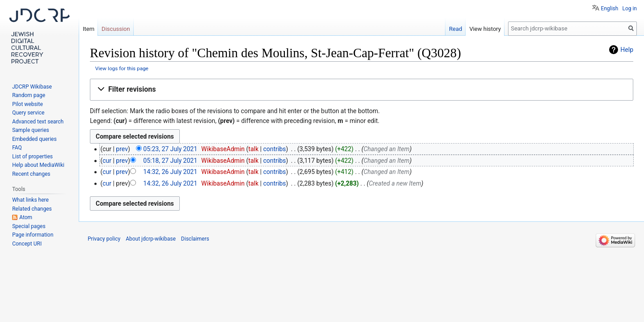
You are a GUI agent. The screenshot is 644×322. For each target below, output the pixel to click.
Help (627, 50)
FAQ (17, 148)
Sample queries (31, 130)
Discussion (116, 29)
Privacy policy (104, 239)
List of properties (32, 157)
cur (107, 161)
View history (485, 29)
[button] (362, 90)
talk (253, 149)
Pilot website (28, 104)
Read (455, 29)
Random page (29, 95)
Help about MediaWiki (38, 165)
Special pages (29, 226)
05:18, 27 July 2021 (170, 161)
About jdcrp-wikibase (151, 239)
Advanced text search (38, 122)
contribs (274, 149)
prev (122, 149)
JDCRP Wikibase (32, 87)
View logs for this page (122, 68)
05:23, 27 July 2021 (170, 149)
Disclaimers (195, 239)
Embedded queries (34, 139)
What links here (30, 200)
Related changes (32, 209)
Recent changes (31, 174)
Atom (26, 217)
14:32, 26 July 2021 (170, 172)
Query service (28, 113)
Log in (629, 8)
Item (89, 29)
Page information (33, 235)
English (610, 8)
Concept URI (27, 244)
